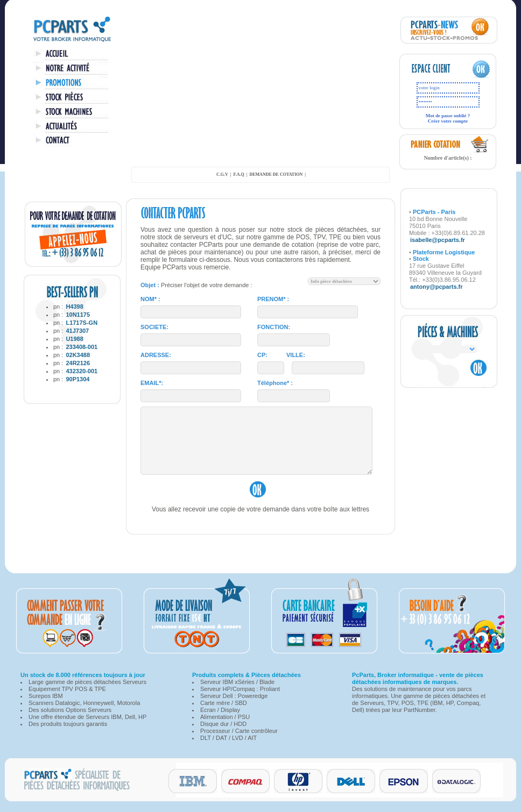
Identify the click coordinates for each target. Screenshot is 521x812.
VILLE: (296, 355)
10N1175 (78, 315)
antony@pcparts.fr (436, 287)
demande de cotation (276, 174)
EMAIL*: (152, 383)
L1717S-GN (82, 323)
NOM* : (150, 299)
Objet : (150, 285)
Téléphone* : (275, 383)
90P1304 (78, 379)
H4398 (74, 307)
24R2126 (78, 363)
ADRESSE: (156, 355)
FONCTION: (274, 327)
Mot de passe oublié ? (448, 116)
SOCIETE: (154, 327)
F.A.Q (239, 174)
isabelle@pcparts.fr (438, 240)
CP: (262, 355)
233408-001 (82, 347)
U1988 (74, 339)
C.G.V (222, 174)
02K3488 (78, 355)
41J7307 (77, 331)
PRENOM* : (273, 299)
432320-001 (82, 371)
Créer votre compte (448, 121)
